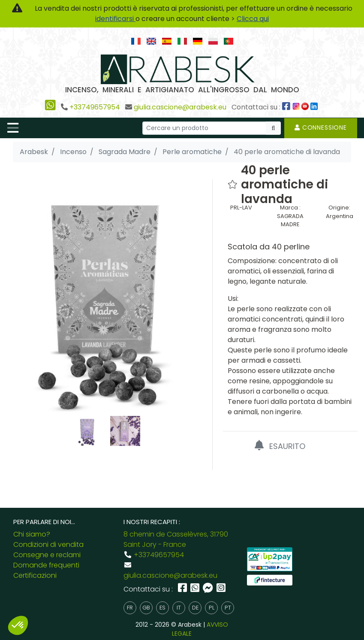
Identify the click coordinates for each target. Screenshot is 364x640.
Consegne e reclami (47, 555)
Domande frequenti (46, 565)
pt (228, 608)
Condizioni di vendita (48, 544)
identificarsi (115, 19)
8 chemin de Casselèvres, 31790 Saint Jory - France (176, 539)
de (195, 608)
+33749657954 (95, 107)
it (179, 608)
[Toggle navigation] (13, 128)
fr (130, 608)
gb (146, 608)
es (162, 608)
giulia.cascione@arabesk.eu (180, 107)
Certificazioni (35, 575)
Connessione (321, 127)
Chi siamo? (32, 534)
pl (212, 608)
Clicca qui (253, 19)
